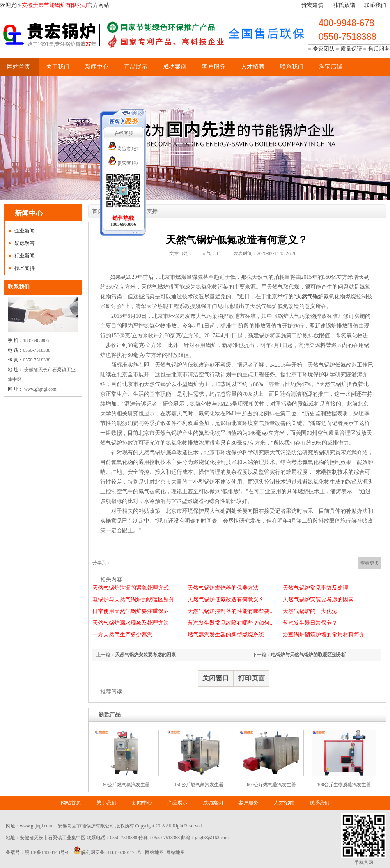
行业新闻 (25, 256)
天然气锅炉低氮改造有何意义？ (226, 600)
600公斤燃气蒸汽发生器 (271, 785)
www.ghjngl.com (36, 826)
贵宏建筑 (312, 5)
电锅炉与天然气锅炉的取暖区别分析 (308, 655)
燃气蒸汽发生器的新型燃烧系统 (226, 635)
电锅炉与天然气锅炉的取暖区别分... (136, 600)
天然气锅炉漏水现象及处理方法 (131, 623)
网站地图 (154, 852)
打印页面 (252, 678)
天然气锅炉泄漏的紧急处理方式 (131, 588)
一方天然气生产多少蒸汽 (122, 635)
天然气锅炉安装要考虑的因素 (318, 600)
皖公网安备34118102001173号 (111, 852)
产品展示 (136, 67)
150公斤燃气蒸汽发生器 (199, 785)
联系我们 (375, 5)
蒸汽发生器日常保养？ (310, 623)
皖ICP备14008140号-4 (47, 852)
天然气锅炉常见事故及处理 (316, 588)
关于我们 (58, 67)
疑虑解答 (25, 243)
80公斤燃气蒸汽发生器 (126, 785)
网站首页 (19, 67)
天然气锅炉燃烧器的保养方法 (223, 588)
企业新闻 (25, 231)
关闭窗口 (216, 678)
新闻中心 (97, 67)
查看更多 (370, 563)
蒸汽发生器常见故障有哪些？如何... (231, 623)
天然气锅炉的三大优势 (310, 611)
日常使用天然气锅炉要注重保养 (131, 611)
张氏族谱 (344, 5)
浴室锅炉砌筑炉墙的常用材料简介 (324, 635)
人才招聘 (253, 67)
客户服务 (214, 67)
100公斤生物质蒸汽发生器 (344, 785)
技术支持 (25, 268)
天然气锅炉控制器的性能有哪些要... (231, 611)
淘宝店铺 (331, 67)
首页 (97, 211)
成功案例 (175, 67)
